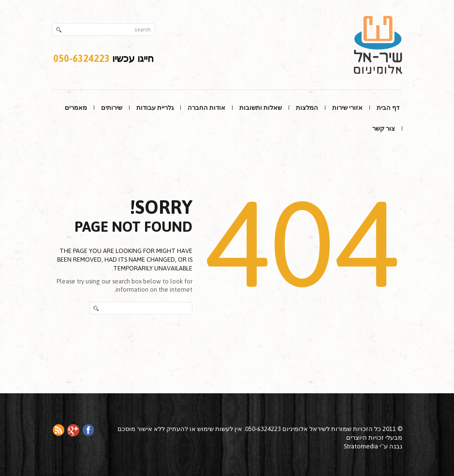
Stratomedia (361, 446)
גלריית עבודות (155, 108)
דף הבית (388, 108)
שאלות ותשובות (261, 108)
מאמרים (76, 108)
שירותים (112, 108)
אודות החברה (206, 108)
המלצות (307, 108)
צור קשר (384, 128)
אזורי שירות (347, 108)
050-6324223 (81, 58)
